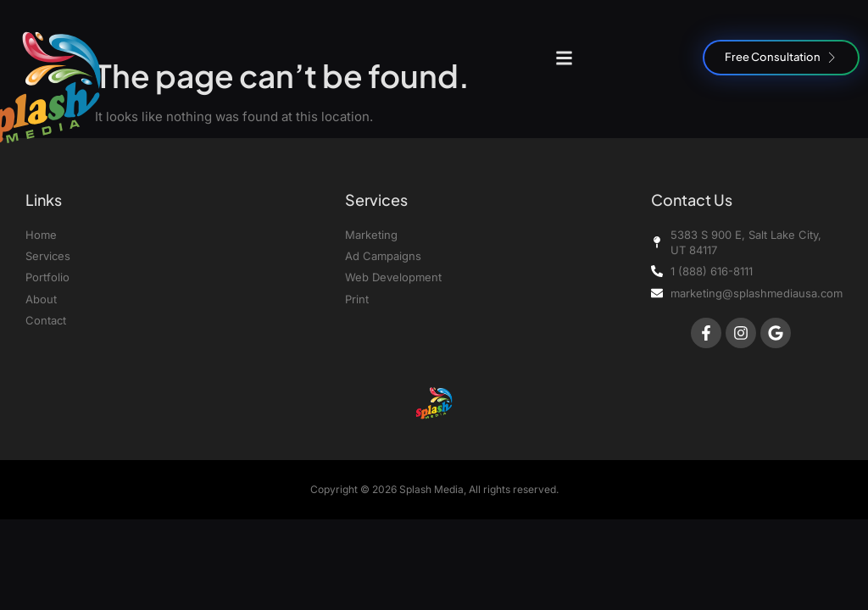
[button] (565, 58)
